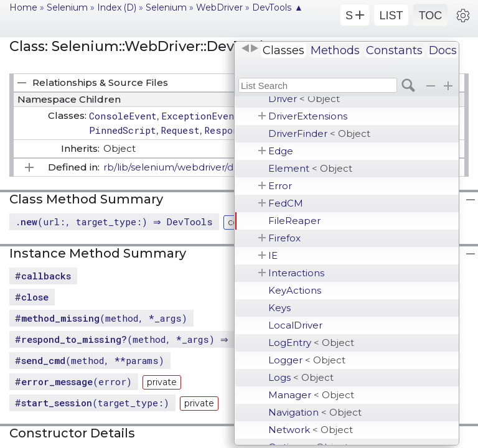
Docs (443, 50)
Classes (284, 50)
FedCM (286, 203)
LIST (391, 16)
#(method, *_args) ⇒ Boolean (146, 339)
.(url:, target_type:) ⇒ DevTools (115, 222)
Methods (335, 50)
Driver (304, 99)
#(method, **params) (90, 360)
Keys (279, 308)
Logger (307, 360)
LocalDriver (295, 325)
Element (310, 168)
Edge (281, 151)
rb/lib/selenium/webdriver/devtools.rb (192, 167)
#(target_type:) (92, 403)
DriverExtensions (308, 116)
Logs (301, 377)
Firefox (284, 238)
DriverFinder (319, 133)
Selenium (67, 7)
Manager (311, 395)
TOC (431, 16)
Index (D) (117, 7)
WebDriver (219, 7)
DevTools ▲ (278, 7)
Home (23, 7)
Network (311, 430)
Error (280, 186)
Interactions (296, 273)
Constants (394, 50)
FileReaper (294, 221)
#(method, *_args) (101, 318)
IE (273, 255)
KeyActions (295, 290)
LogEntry (311, 343)
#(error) (73, 381)
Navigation (315, 412)
